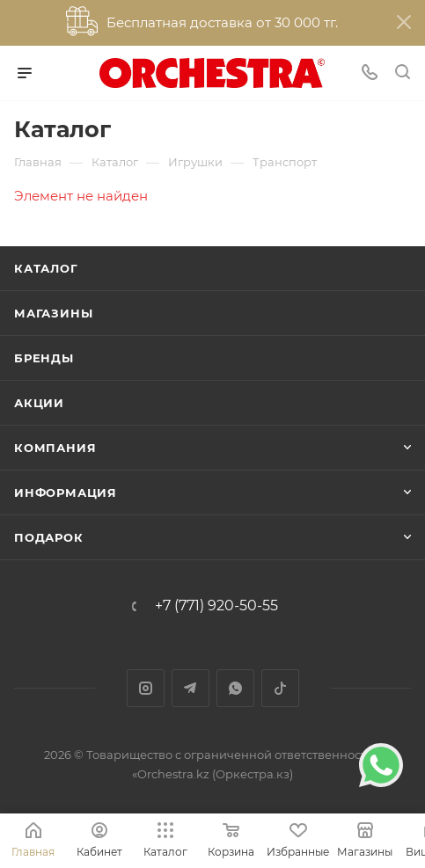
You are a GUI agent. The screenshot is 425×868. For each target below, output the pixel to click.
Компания (55, 448)
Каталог (46, 268)
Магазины (53, 313)
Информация (66, 492)
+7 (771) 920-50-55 (216, 606)
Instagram (146, 688)
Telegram (191, 688)
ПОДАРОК (49, 537)
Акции (39, 403)
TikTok (280, 688)
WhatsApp (235, 688)
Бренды (44, 358)
